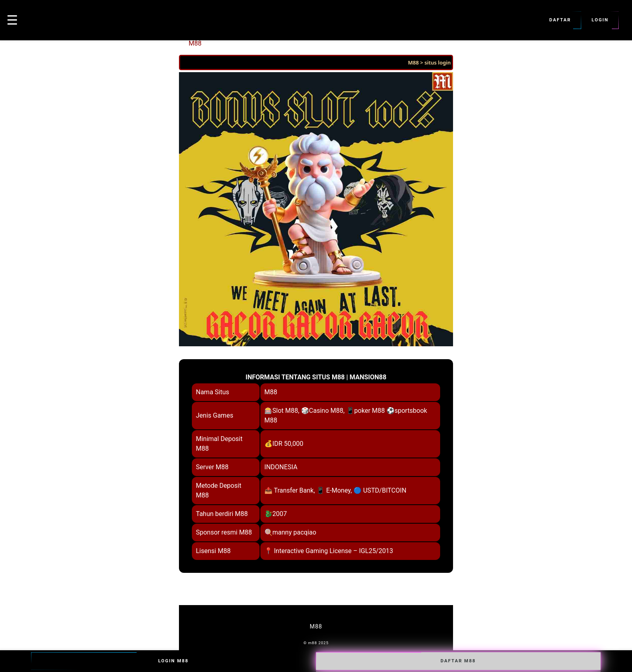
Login (600, 20)
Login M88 (173, 661)
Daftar (560, 20)
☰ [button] (12, 20)
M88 (195, 43)
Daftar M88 (458, 661)
